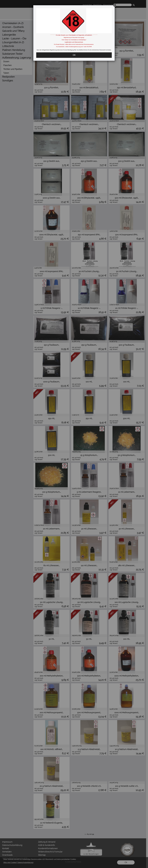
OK (74, 55)
